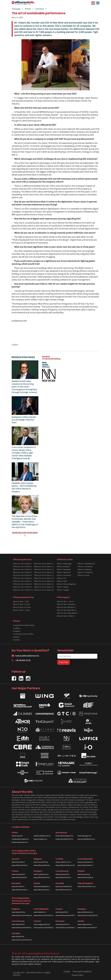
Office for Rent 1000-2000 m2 (67, 613)
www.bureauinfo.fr (18, 874)
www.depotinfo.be (18, 912)
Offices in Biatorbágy (64, 564)
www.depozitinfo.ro (63, 924)
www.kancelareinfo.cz (85, 862)
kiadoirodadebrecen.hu (42, 836)
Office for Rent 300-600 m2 (66, 607)
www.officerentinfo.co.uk (87, 886)
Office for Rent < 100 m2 (65, 602)
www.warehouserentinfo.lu (22, 927)
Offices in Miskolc (63, 587)
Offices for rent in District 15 (44, 575)
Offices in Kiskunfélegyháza (66, 584)
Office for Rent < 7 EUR (21, 602)
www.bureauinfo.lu (62, 874)
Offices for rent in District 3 (22, 569)
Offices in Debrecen (64, 572)
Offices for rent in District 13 (44, 569)
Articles (28, 9)
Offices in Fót (61, 578)
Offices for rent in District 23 (44, 590)
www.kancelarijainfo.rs (42, 886)
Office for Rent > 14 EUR (21, 610)
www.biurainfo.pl (84, 874)
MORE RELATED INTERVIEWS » (25, 534)
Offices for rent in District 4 (22, 572)
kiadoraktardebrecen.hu (64, 839)
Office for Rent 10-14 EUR (22, 607)
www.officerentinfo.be (42, 865)
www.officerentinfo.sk (63, 890)
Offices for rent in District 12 (44, 567)
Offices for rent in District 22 (44, 587)
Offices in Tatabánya (85, 569)
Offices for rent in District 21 (44, 584)
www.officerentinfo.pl (85, 877)
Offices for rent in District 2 (22, 567)
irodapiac (15, 344)
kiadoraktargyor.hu (84, 836)
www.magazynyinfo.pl (42, 924)
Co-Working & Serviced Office (23, 634)
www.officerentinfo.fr (19, 877)
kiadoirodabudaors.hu (20, 842)
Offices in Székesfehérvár (86, 564)
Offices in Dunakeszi (64, 575)
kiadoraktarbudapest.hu (64, 836)
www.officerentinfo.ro (20, 890)
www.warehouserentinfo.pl (43, 927)
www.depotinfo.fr (62, 912)
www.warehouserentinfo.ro (65, 927)
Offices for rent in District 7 (22, 581)
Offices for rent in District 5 (22, 575)
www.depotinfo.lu (18, 924)
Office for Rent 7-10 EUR (21, 604)
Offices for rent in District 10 (23, 590)
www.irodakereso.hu (41, 874)
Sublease (16, 637)
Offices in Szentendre (85, 567)
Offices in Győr (62, 581)
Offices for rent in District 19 (44, 581)
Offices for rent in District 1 (22, 564)
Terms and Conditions (82, 971)
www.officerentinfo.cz (85, 865)
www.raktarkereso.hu (85, 912)
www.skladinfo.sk (18, 936)
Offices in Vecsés (83, 575)
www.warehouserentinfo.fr (65, 915)
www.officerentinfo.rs (41, 890)
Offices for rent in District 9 (22, 587)
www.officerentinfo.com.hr (65, 865)
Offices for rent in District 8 (22, 584)
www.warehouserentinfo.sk (22, 940)
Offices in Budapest (64, 569)
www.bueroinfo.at (18, 862)
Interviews (40, 9)
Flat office (16, 640)
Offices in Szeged (63, 590)
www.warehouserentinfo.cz (43, 915)
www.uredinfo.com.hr (63, 862)
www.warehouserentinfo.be (22, 915)
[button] (97, 3)
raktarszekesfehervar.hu (86, 839)
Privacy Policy (77, 975)
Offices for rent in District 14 (44, 572)
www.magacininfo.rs (85, 924)
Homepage (16, 9)
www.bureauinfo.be (41, 862)
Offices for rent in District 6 (22, 578)
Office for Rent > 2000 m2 (66, 616)
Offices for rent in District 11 (44, 564)
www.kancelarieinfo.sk (64, 886)
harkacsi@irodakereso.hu (25, 656)
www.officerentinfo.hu (42, 877)
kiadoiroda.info (17, 836)
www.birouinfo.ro (18, 886)
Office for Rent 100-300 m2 (66, 604)
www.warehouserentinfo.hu (88, 915)
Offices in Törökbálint (85, 572)
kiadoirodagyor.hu (40, 839)
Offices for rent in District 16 (44, 578)
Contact (67, 971)
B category (17, 631)
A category (17, 628)
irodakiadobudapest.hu (20, 839)
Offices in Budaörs (63, 567)
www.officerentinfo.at (20, 865)
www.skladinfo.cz (40, 912)
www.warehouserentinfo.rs (87, 927)
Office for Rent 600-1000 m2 (67, 610)
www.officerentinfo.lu (63, 877)
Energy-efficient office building (24, 625)
